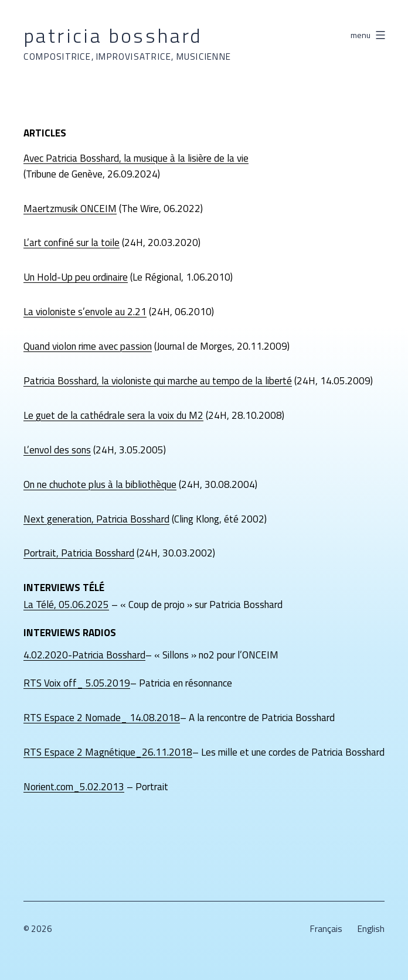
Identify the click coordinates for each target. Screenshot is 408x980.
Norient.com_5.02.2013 (74, 787)
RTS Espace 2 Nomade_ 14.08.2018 (102, 718)
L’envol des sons (57, 450)
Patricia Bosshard (113, 35)
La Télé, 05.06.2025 (66, 605)
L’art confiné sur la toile (72, 243)
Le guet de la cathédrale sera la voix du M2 (113, 415)
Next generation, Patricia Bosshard (96, 519)
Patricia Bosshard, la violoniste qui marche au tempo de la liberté (158, 381)
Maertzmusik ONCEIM (70, 209)
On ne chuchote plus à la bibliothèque (100, 484)
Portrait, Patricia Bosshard (79, 553)
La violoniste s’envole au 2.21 (85, 312)
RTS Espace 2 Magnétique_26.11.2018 (108, 752)
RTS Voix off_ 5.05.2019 (77, 683)
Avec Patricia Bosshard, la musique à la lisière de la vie (136, 158)
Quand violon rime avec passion (88, 346)
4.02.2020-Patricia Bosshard (84, 655)
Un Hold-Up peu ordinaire (76, 277)
